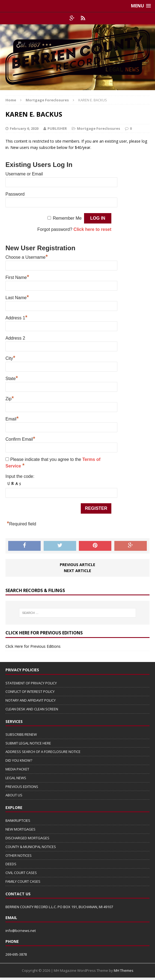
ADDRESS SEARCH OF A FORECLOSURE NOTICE (43, 752)
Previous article (77, 565)
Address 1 (17, 317)
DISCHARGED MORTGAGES (27, 838)
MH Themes (124, 970)
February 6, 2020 (24, 128)
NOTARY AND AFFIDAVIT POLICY (31, 700)
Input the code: (20, 476)
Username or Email (24, 174)
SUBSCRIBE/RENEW (21, 734)
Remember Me (67, 218)
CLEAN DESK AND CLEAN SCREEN (32, 709)
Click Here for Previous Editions (33, 646)
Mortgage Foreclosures (99, 128)
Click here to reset (92, 229)
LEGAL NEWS (16, 778)
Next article (77, 571)
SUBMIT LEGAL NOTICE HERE (28, 743)
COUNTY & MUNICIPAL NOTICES (31, 847)
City (10, 358)
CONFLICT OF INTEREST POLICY (30, 691)
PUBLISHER (57, 128)
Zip (10, 398)
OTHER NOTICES (19, 855)
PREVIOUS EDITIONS (22, 787)
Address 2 (15, 338)
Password (15, 194)
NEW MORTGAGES (20, 829)
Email (12, 418)
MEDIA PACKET (17, 769)
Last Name (17, 297)
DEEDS (11, 864)
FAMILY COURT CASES (23, 881)
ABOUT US (14, 795)
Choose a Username (27, 257)
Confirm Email (20, 439)
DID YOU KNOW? (19, 760)
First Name (17, 277)
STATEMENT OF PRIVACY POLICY (31, 683)
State (12, 378)
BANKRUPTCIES (18, 820)
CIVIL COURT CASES (21, 873)
